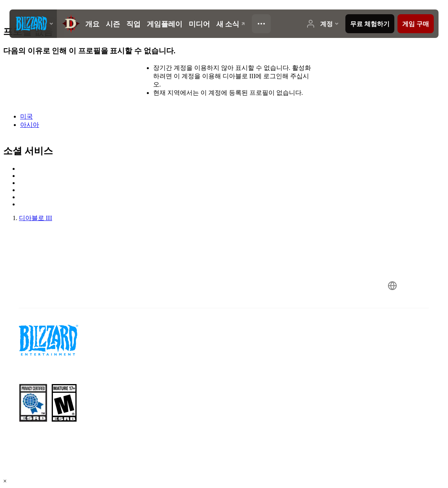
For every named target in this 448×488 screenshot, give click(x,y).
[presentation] (33, 24)
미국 (26, 116)
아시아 (30, 125)
